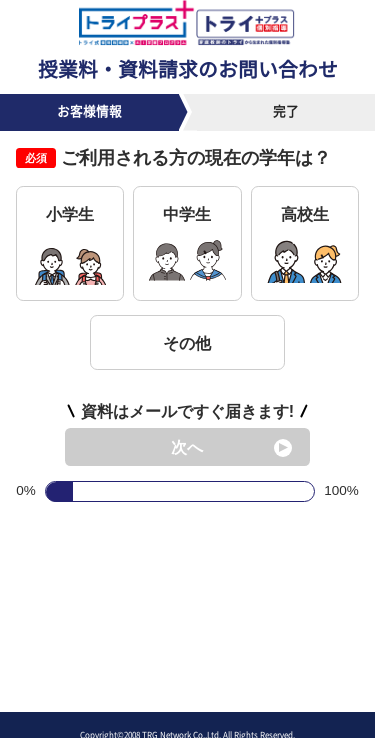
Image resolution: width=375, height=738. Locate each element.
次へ (187, 447)
